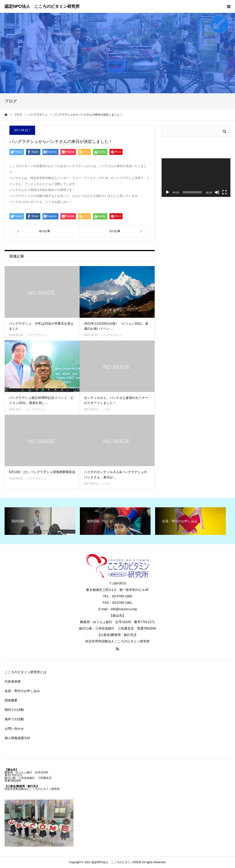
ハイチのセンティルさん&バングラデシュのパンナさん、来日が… (116, 474)
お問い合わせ (14, 729)
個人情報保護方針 (17, 738)
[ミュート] (217, 192)
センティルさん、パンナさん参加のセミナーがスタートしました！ (116, 400)
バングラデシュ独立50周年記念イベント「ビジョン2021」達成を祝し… (41, 400)
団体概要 (11, 700)
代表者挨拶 (13, 681)
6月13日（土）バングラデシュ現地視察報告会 (42, 472)
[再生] (168, 192)
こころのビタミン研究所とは (25, 672)
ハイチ (106, 409)
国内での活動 (14, 710)
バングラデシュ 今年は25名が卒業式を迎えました (41, 326)
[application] (196, 178)
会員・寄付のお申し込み (22, 691)
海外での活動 (14, 719)
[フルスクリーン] (224, 192)
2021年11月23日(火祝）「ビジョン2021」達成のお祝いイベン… (116, 326)
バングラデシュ (37, 335)
